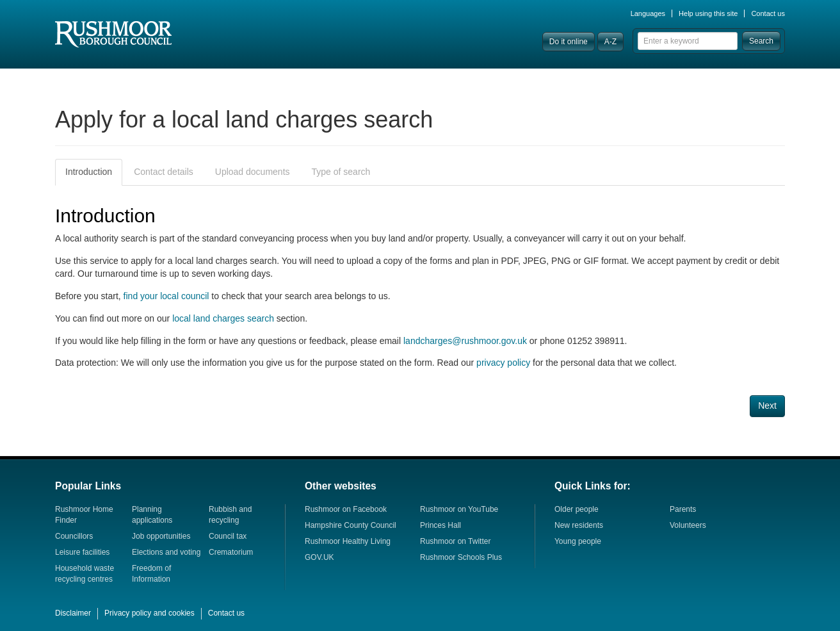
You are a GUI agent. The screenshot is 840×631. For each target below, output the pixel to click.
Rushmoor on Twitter (456, 541)
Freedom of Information (151, 574)
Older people (577, 509)
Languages (648, 13)
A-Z (610, 42)
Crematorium (231, 552)
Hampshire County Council (351, 525)
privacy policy (503, 363)
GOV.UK (319, 557)
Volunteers (688, 525)
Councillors (74, 536)
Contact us (768, 13)
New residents (579, 525)
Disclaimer (73, 613)
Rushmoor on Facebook (346, 509)
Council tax (228, 536)
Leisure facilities (82, 552)
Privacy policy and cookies (149, 613)
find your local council (166, 296)
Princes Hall (440, 525)
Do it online (569, 42)
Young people (578, 541)
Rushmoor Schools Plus (461, 557)
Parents (683, 509)
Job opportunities (161, 536)
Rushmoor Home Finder (84, 515)
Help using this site (708, 13)
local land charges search (223, 318)
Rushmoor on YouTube (459, 509)
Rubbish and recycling (230, 515)
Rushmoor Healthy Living (348, 541)
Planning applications (152, 515)
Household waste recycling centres (85, 574)
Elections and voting (166, 552)
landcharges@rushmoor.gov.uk (465, 341)
